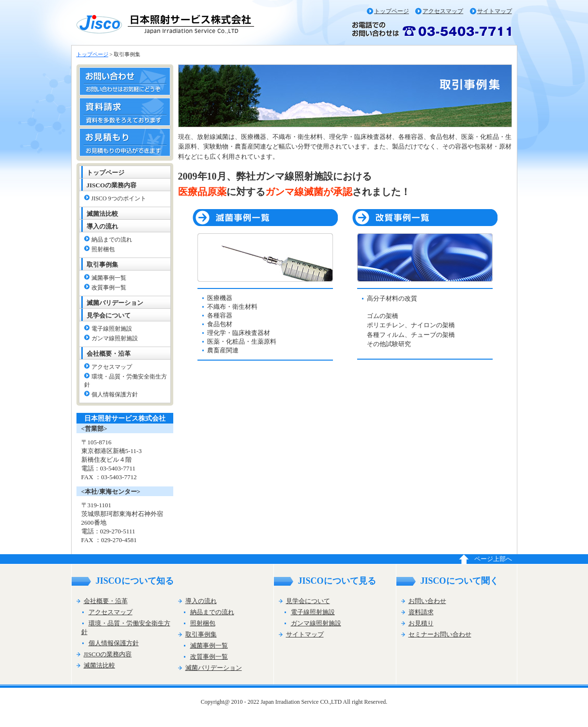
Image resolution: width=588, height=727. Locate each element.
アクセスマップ (443, 11)
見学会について (109, 315)
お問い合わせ (427, 601)
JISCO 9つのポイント (119, 198)
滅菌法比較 (102, 214)
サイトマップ (495, 11)
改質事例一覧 (109, 288)
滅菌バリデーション (115, 303)
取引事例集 (102, 265)
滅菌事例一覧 (109, 278)
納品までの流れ (112, 240)
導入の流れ (102, 226)
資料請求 (421, 612)
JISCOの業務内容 (112, 185)
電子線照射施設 (112, 329)
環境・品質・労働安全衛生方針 (126, 381)
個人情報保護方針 (115, 394)
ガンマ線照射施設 (115, 338)
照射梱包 (103, 249)
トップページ (392, 11)
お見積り (421, 623)
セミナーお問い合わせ (440, 634)
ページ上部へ (493, 559)
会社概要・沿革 (109, 354)
